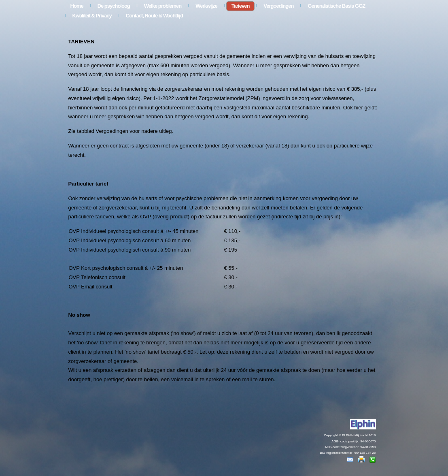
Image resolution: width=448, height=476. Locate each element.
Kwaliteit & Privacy (92, 16)
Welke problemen (163, 6)
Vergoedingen (278, 6)
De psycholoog (114, 6)
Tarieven (241, 6)
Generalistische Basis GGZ (336, 6)
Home (77, 6)
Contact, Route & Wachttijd (154, 16)
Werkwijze (206, 6)
